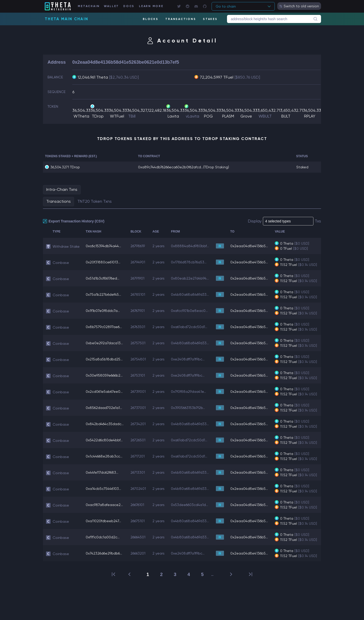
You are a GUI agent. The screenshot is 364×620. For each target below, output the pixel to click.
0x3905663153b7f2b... (188, 408)
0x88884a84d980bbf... (190, 246)
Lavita (173, 116)
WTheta (81, 116)
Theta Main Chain (66, 19)
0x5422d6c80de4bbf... (104, 440)
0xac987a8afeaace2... (104, 505)
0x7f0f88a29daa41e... (188, 392)
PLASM (228, 116)
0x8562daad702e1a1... (104, 408)
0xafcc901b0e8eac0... (189, 311)
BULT (286, 116)
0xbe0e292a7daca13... (104, 343)
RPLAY (310, 116)
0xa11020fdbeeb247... (103, 521)
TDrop (98, 116)
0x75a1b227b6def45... (103, 294)
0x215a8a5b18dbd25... (104, 359)
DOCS (129, 6)
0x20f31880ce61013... (103, 262)
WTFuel (117, 116)
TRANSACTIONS (181, 19)
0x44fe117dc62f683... (102, 472)
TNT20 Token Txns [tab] (95, 201)
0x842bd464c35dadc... (105, 424)
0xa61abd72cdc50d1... (189, 327)
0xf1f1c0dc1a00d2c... (103, 537)
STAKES (210, 19)
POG (208, 116)
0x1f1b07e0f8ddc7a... (103, 311)
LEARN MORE (151, 6)
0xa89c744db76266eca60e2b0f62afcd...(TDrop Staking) (184, 167)
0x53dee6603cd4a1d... (189, 505)
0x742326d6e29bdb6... (104, 553)
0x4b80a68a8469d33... (190, 294)
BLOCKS (151, 19)
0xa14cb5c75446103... (103, 489)
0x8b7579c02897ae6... (104, 327)
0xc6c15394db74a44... (103, 246)
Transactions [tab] (59, 201)
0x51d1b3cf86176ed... (103, 278)
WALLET (112, 6)
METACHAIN (89, 6)
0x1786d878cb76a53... (189, 262)
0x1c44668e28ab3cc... (104, 456)
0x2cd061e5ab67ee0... (104, 392)
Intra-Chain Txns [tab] (62, 189)
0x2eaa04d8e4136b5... (249, 246)
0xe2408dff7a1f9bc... (188, 359)
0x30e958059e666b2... (104, 375)
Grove (246, 116)
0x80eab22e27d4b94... (190, 278)
